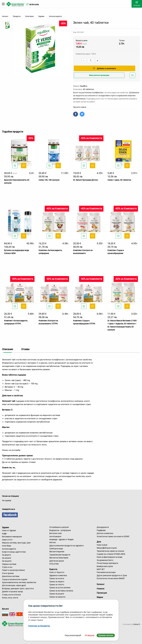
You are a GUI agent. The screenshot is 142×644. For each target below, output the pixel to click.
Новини (101, 589)
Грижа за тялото (57, 585)
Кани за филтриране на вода (110, 557)
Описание (8, 349)
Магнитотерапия (57, 552)
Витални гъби (55, 533)
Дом (99, 542)
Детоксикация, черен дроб (14, 585)
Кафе (4, 534)
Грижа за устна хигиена (60, 588)
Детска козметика (105, 533)
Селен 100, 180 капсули (49, 180)
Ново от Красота (57, 572)
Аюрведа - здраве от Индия (61, 539)
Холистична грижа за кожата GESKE (113, 536)
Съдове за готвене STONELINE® (111, 554)
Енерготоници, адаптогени (14, 552)
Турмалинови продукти (60, 555)
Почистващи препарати (107, 563)
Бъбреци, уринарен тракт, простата (18, 589)
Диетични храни (57, 561)
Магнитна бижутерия (59, 558)
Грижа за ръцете (57, 594)
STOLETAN (54, 564)
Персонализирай (73, 635)
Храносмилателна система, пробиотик (19, 582)
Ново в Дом (102, 545)
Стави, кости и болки (11, 595)
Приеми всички (106, 635)
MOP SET (101, 569)
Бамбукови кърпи (105, 566)
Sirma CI (137, 624)
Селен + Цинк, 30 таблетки (119, 180)
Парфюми (101, 530)
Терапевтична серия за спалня (110, 551)
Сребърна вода (56, 549)
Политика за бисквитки (39, 626)
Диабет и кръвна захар (12, 592)
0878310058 (34, 5)
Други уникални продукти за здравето (67, 546)
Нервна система (9, 564)
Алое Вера (7, 546)
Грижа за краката (57, 597)
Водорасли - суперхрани (60, 530)
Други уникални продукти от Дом (112, 575)
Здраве (6, 527)
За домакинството (105, 560)
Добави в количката (104, 68)
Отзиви (25, 349)
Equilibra (84, 86)
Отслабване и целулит (59, 527)
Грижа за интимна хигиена (61, 591)
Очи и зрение (8, 573)
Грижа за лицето (57, 582)
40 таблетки (88, 89)
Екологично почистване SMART (111, 578)
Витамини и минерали (12, 537)
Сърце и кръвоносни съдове (15, 579)
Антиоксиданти (9, 549)
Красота (53, 569)
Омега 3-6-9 (7, 540)
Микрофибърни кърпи (107, 548)
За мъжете (7, 561)
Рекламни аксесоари (106, 572)
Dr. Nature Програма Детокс (86, 180)
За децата (6, 555)
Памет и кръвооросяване (13, 570)
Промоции (102, 593)
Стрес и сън (7, 567)
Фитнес (53, 542)
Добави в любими (133, 76)
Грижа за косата (57, 578)
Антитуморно (55, 536)
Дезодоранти (103, 527)
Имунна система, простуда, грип (16, 543)
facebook (10, 515)
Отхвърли (90, 635)
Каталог (101, 584)
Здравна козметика (58, 575)
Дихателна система (11, 576)
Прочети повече (81, 107)
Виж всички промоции (99, 75)
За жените (7, 558)
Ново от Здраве (9, 530)
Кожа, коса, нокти (10, 598)
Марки (100, 597)
